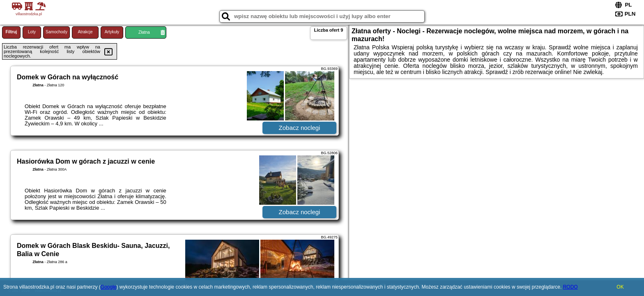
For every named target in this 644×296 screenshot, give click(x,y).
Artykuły (112, 32)
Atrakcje (85, 32)
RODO (570, 287)
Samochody (56, 32)
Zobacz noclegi (300, 128)
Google (109, 287)
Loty (32, 32)
